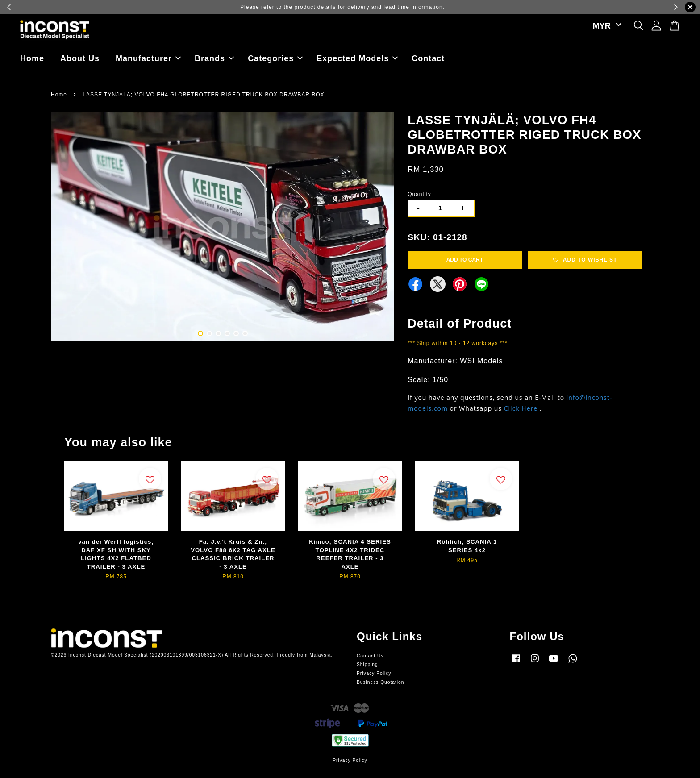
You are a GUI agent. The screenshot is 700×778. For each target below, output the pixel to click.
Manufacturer (148, 58)
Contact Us (370, 656)
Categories (275, 58)
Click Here (521, 408)
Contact (428, 58)
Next (382, 229)
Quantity (419, 194)
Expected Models (357, 58)
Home (32, 58)
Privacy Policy (374, 673)
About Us (80, 58)
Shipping (367, 664)
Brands (214, 58)
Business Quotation (380, 682)
